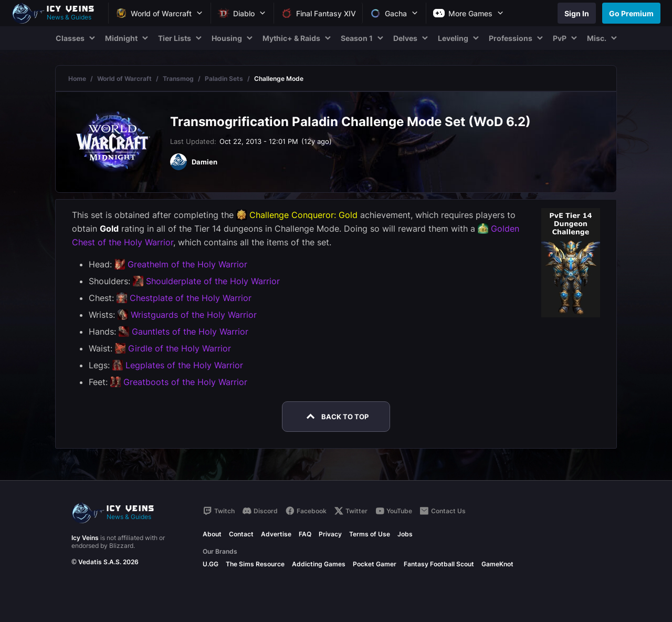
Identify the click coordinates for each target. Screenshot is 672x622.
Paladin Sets (224, 79)
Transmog (178, 79)
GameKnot (497, 564)
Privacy (330, 534)
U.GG (211, 564)
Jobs (405, 534)
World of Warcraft (124, 79)
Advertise (276, 534)
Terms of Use (370, 534)
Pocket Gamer (375, 564)
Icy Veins (85, 538)
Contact (241, 534)
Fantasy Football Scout (439, 564)
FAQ (305, 534)
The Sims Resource (255, 564)
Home (77, 79)
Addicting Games (319, 564)
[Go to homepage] (58, 13)
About (212, 534)
